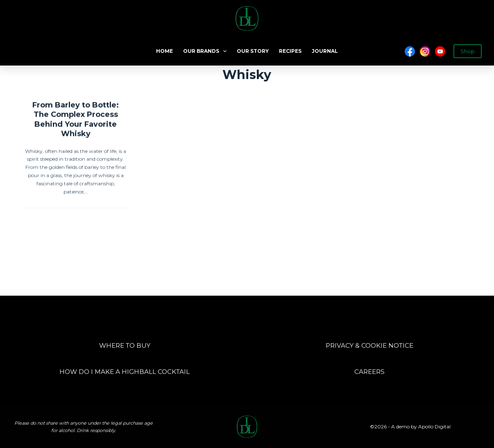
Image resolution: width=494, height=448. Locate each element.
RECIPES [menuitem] (290, 51)
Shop (468, 51)
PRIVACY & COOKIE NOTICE (369, 345)
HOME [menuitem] (164, 51)
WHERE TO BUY (125, 345)
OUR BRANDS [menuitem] (206, 51)
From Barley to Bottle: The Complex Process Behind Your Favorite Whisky (76, 120)
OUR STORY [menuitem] (253, 51)
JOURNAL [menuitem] (325, 51)
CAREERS (369, 372)
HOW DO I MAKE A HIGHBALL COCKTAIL (125, 372)
